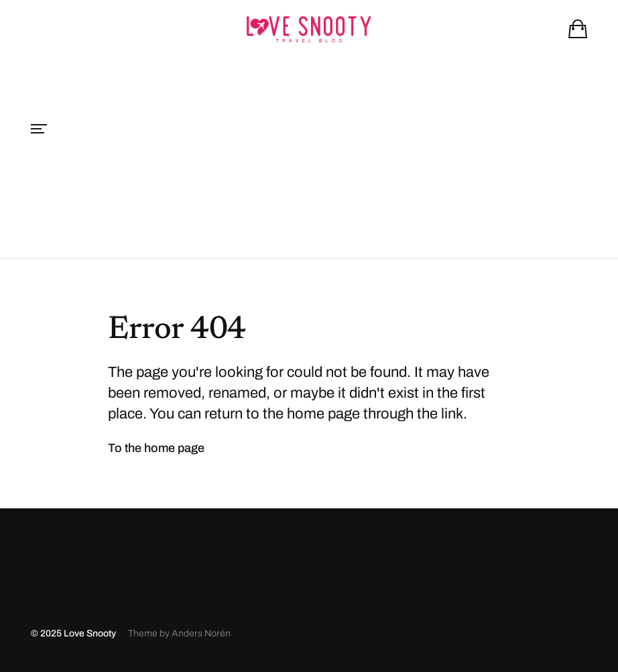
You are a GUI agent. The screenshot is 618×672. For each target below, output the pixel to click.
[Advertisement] (309, 158)
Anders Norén (201, 633)
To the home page (156, 448)
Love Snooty (90, 633)
